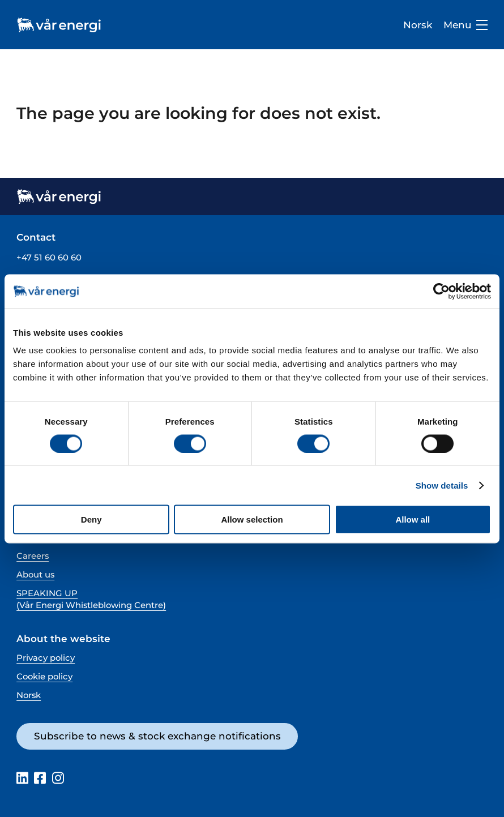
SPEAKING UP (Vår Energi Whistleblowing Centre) (91, 599)
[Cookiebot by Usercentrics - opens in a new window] (441, 291)
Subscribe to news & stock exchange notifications (157, 736)
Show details (442, 485)
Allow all (413, 519)
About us (35, 575)
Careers (33, 556)
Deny (91, 519)
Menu (465, 25)
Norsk (418, 25)
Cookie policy (44, 677)
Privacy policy (46, 658)
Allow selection (252, 519)
